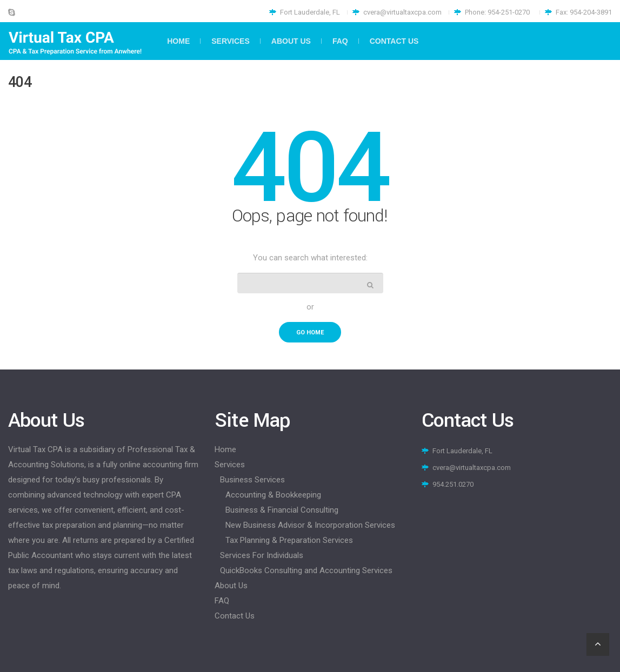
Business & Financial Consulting (282, 510)
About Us (231, 586)
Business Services (252, 480)
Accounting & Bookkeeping (273, 495)
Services (230, 465)
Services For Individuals (262, 555)
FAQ (222, 601)
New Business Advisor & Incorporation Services (310, 525)
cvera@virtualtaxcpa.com (402, 12)
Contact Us (235, 616)
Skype (12, 12)
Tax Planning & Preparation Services (289, 540)
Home (225, 449)
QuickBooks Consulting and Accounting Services (306, 570)
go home (310, 332)
